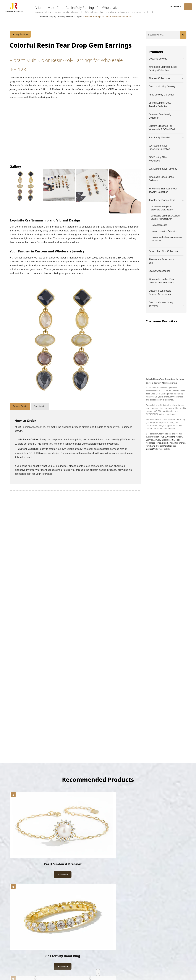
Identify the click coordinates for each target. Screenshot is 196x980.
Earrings (150, 440)
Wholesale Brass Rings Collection (161, 178)
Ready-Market (38, 958)
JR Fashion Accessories (40, 954)
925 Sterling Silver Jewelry (163, 169)
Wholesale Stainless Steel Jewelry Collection (163, 190)
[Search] (163, 35)
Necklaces (151, 443)
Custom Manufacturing (166, 446)
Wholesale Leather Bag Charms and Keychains (161, 281)
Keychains (151, 446)
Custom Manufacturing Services (161, 304)
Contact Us (151, 449)
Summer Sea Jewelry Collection (160, 116)
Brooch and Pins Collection (163, 251)
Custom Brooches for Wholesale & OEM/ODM (162, 127)
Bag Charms (180, 443)
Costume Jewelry (158, 58)
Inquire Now (20, 34)
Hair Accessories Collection (164, 231)
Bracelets (176, 440)
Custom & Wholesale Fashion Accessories (160, 292)
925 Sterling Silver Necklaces (159, 159)
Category (52, 17)
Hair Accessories (159, 225)
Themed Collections (159, 78)
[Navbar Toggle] (188, 7)
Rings (159, 443)
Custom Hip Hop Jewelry (162, 86)
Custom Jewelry (159, 437)
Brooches (166, 440)
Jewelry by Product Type (69, 17)
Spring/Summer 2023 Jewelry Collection (160, 104)
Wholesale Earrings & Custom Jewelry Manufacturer (107, 17)
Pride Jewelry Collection (162, 94)
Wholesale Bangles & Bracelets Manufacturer (162, 208)
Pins (171, 443)
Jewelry (158, 440)
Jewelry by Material (159, 137)
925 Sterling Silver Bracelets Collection (159, 147)
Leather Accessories (160, 271)
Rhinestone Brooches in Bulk (162, 261)
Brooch (165, 443)
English (175, 7)
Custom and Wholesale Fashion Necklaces (166, 239)
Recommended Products (98, 779)
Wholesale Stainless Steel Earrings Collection (163, 68)
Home (43, 17)
